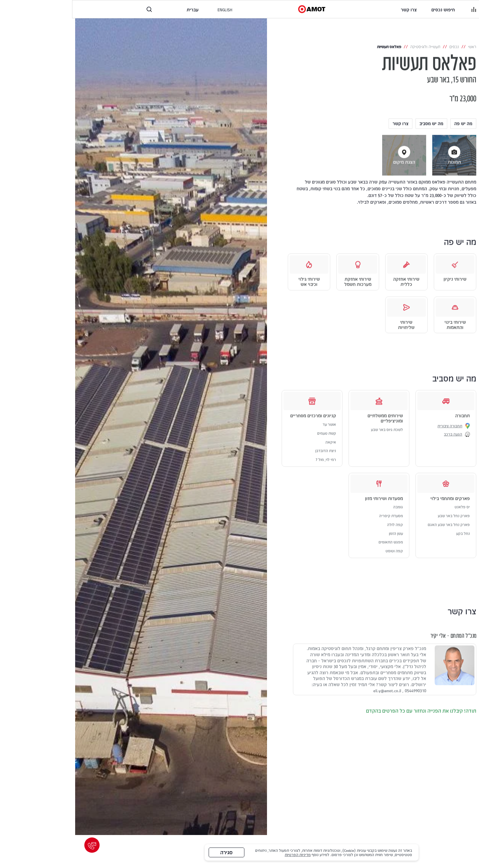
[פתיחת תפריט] (402, 9)
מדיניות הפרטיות (226, 855)
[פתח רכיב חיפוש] (77, 9)
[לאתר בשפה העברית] (120, 10)
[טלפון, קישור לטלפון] (95, 9)
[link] (337, 10)
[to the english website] (153, 10)
